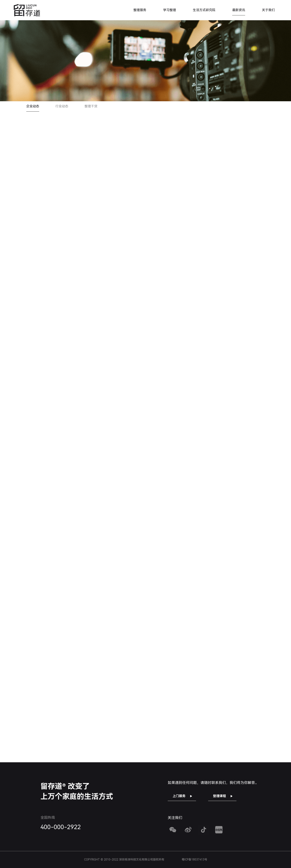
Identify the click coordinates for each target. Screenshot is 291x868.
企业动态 (33, 106)
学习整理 (170, 10)
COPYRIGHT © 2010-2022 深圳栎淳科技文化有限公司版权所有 (146, 859)
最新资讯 (239, 10)
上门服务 (179, 796)
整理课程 (219, 796)
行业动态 (62, 106)
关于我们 (268, 10)
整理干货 (91, 106)
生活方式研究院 (204, 10)
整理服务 (140, 10)
